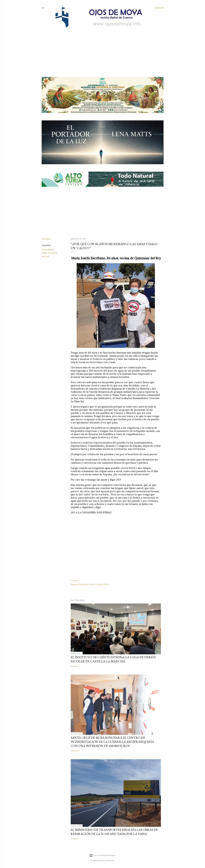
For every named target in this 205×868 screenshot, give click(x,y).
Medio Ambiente (49, 253)
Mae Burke (110, 860)
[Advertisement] (100, 49)
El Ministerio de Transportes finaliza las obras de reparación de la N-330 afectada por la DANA (114, 832)
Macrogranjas (48, 250)
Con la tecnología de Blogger (102, 855)
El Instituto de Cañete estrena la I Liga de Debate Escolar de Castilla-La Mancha (113, 659)
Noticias (45, 256)
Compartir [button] (46, 239)
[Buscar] (159, 8)
